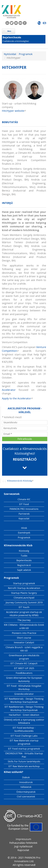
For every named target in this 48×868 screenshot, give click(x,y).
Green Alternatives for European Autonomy (24, 679)
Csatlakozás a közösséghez (16, 41)
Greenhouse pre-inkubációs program (24, 657)
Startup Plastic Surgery (24, 593)
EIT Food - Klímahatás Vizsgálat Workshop (24, 687)
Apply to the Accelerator (17, 398)
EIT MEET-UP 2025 (24, 668)
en (44, 23)
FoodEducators (24, 673)
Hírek (24, 528)
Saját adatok (24, 570)
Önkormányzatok (26, 792)
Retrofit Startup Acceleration (24, 588)
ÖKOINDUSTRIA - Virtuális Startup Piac (24, 755)
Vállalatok (26, 787)
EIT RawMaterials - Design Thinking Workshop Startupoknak (24, 700)
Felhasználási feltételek (23, 843)
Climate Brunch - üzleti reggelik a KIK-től (24, 649)
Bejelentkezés (12, 37)
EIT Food (24, 504)
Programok (26, 54)
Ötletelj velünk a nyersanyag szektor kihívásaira (24, 721)
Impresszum (23, 839)
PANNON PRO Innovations (24, 509)
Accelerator (9, 390)
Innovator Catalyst (24, 642)
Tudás (24, 556)
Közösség (24, 551)
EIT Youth (24, 607)
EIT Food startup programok (24, 749)
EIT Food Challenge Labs (24, 736)
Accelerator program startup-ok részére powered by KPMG (24, 614)
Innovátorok (26, 782)
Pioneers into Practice (24, 633)
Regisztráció (24, 565)
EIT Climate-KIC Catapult (24, 663)
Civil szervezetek (26, 797)
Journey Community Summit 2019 (24, 602)
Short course (24, 638)
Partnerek (24, 514)
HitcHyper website (14, 111)
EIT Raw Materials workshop (24, 766)
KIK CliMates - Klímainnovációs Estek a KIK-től (24, 626)
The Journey (24, 620)
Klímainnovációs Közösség (20, 481)
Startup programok (24, 583)
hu (39, 23)
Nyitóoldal (10, 54)
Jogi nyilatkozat (23, 846)
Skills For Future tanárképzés (24, 761)
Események (24, 533)
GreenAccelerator (24, 694)
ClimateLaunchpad (24, 598)
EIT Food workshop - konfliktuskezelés (24, 729)
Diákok (26, 777)
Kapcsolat (24, 518)
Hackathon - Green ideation (24, 715)
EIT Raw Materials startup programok (24, 742)
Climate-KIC (24, 499)
